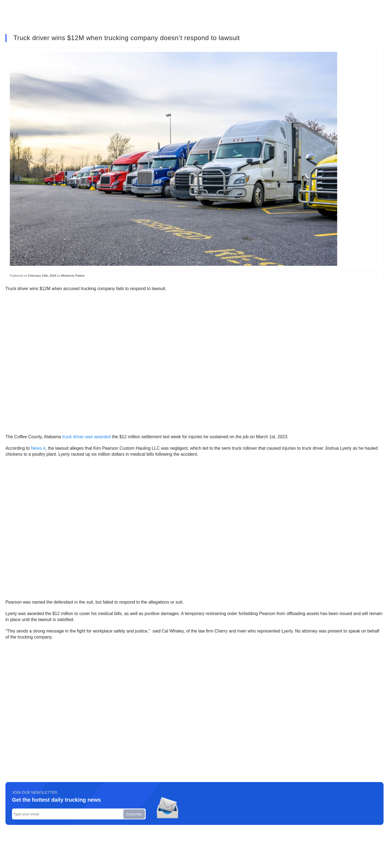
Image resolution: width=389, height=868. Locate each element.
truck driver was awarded (86, 437)
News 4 (38, 448)
